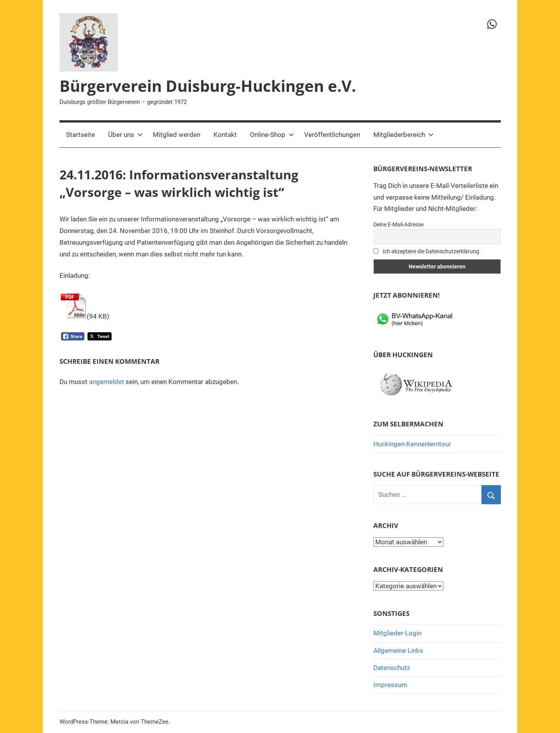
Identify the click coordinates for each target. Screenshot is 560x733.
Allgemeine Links (398, 651)
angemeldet (107, 382)
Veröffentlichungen (332, 135)
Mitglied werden (177, 135)
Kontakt (225, 135)
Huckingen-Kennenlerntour (412, 444)
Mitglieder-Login (397, 633)
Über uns (125, 135)
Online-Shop (272, 135)
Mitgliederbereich (403, 135)
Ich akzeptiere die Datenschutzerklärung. (427, 251)
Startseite (80, 135)
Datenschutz (392, 668)
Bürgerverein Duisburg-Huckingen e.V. (208, 86)
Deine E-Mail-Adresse (398, 224)
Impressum (390, 685)
